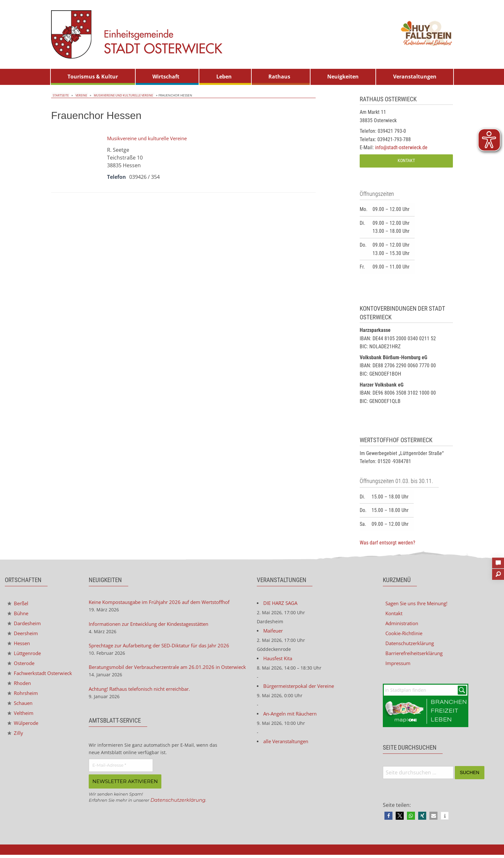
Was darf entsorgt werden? (387, 543)
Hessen (20, 645)
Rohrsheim (24, 702)
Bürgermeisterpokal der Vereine (302, 689)
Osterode (22, 666)
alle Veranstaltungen (288, 745)
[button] (388, 819)
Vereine (79, 95)
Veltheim (22, 723)
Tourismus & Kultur (93, 77)
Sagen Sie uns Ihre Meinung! (419, 604)
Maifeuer (274, 632)
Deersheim (24, 635)
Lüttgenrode (26, 655)
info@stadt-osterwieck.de (401, 147)
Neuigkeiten (343, 77)
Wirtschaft (166, 77)
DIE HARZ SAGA (282, 604)
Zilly (15, 744)
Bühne (19, 614)
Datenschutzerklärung (180, 811)
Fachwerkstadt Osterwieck (28, 679)
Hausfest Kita (279, 660)
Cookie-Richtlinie (405, 634)
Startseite (60, 95)
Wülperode (24, 733)
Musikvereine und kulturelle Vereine (122, 95)
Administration (404, 624)
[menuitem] (93, 77)
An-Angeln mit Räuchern (293, 717)
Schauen (21, 713)
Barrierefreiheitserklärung (417, 655)
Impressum (399, 665)
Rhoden (20, 692)
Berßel (19, 604)
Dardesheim (26, 625)
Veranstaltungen (415, 77)
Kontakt (406, 161)
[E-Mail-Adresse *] (121, 776)
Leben (224, 77)
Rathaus (279, 77)
